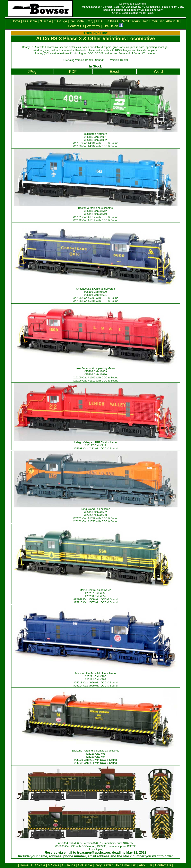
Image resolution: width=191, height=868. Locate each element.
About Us (173, 21)
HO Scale (30, 21)
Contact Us (76, 26)
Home (16, 21)
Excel (114, 71)
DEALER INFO (106, 21)
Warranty (93, 26)
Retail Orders (130, 21)
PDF (73, 71)
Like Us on (111, 26)
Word (158, 71)
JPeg (32, 71)
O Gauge (60, 21)
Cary (90, 21)
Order (108, 865)
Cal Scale (77, 21)
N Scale (45, 21)
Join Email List (153, 21)
